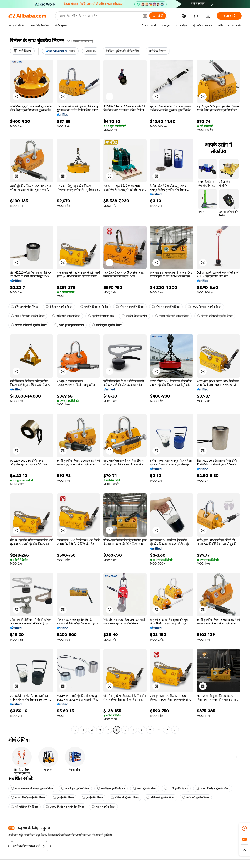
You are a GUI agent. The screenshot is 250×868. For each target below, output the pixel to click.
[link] (245, 828)
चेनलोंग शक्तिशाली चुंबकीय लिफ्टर (215, 316)
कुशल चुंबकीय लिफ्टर (103, 807)
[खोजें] (158, 16)
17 (167, 730)
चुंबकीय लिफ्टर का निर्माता (94, 307)
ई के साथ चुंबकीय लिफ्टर (24, 307)
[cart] (196, 16)
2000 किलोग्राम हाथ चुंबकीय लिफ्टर (65, 807)
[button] (145, 16)
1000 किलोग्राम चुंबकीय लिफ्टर (205, 307)
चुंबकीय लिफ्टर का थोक (101, 316)
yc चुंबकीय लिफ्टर (63, 798)
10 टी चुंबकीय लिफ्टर (145, 788)
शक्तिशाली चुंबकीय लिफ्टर (66, 316)
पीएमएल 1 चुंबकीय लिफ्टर (130, 307)
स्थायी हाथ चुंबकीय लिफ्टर (75, 788)
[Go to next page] (175, 730)
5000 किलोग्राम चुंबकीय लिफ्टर (213, 788)
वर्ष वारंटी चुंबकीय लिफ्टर (196, 798)
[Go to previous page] (75, 730)
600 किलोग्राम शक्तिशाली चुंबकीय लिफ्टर (32, 788)
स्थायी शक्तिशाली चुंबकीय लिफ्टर (172, 316)
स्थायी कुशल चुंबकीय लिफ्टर (69, 325)
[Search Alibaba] (99, 16)
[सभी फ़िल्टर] (22, 51)
